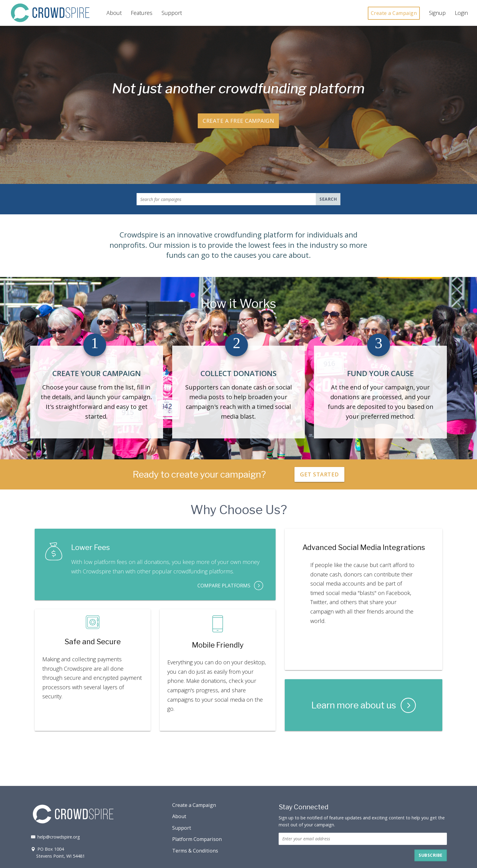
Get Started (319, 474)
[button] (431, 856)
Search (328, 199)
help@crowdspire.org (55, 837)
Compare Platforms (230, 586)
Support (172, 13)
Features (142, 13)
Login (461, 13)
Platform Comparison (197, 839)
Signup (437, 13)
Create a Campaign (394, 13)
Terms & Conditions (195, 851)
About (114, 13)
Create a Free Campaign (238, 121)
